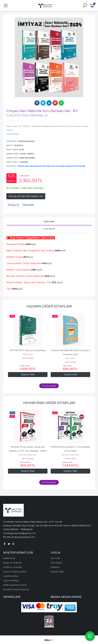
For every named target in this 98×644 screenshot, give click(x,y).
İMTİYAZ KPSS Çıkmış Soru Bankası (28, 350)
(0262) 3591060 (11, 529)
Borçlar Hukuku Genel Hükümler (25, 276)
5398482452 (26, 529)
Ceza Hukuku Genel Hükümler (24, 263)
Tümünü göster (49, 386)
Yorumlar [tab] (49, 229)
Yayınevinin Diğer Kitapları (49, 403)
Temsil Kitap (28, 358)
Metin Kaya (28, 354)
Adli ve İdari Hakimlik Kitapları (68, 166)
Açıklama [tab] (49, 221)
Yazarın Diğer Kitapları (49, 306)
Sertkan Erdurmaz (28, 455)
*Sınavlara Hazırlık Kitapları (33, 166)
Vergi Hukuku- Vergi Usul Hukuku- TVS (29, 282)
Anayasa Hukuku (16, 244)
